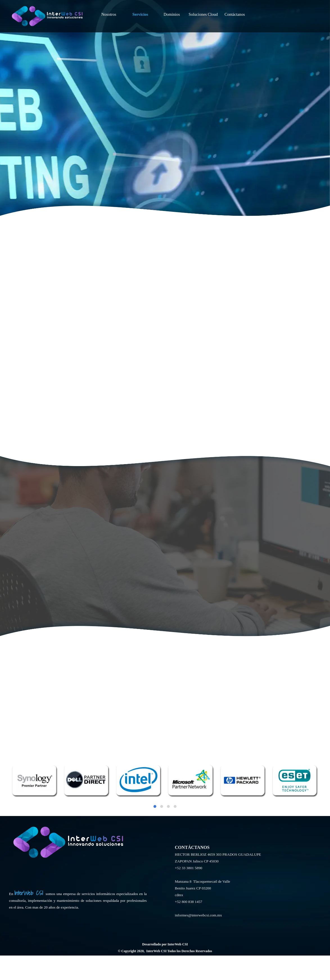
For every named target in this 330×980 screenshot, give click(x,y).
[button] (155, 806)
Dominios (172, 8)
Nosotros (109, 8)
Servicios (140, 8)
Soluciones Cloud (203, 8)
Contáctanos (235, 8)
